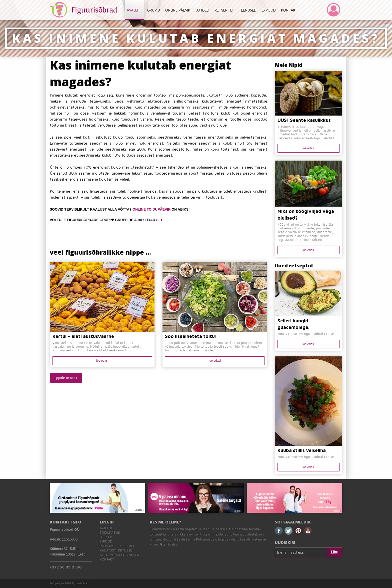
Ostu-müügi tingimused (119, 555)
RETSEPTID (224, 10)
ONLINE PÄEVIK (178, 10)
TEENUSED (247, 10)
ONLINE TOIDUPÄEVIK (151, 209)
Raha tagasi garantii (117, 546)
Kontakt (107, 559)
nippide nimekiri (66, 378)
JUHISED (202, 10)
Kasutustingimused (116, 550)
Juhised (106, 537)
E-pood (106, 541)
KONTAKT (289, 10)
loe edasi (102, 361)
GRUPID (154, 10)
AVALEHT (134, 10)
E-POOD (269, 10)
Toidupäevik (110, 533)
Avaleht (106, 528)
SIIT (159, 220)
